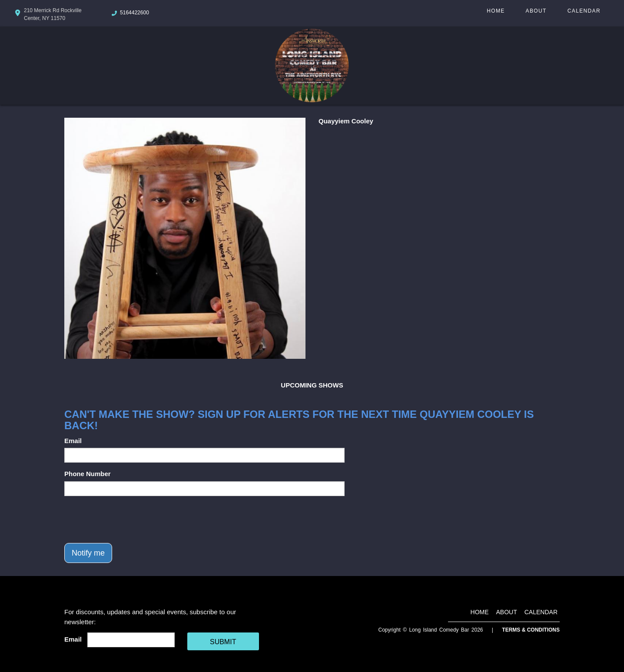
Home (496, 11)
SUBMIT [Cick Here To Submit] (223, 642)
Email (73, 441)
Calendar (584, 11)
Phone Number (88, 474)
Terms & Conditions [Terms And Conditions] (531, 630)
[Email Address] (131, 640)
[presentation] (130, 520)
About (536, 11)
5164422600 (134, 13)
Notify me (88, 553)
